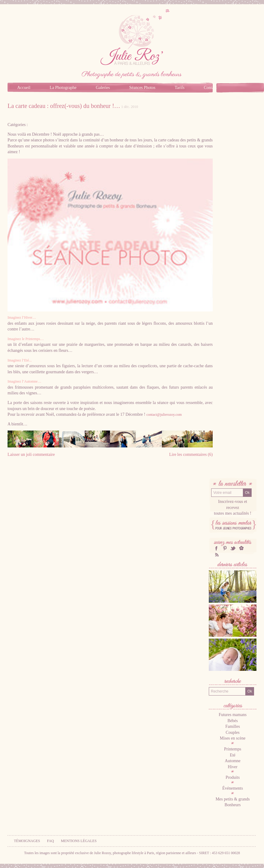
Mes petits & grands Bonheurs (232, 802)
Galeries (103, 88)
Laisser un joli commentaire (31, 455)
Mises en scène (233, 738)
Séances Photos (142, 88)
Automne (233, 761)
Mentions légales (79, 841)
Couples (233, 732)
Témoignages (27, 841)
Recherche (233, 682)
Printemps (233, 749)
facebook (216, 548)
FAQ (51, 841)
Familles (233, 726)
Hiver (233, 767)
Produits (233, 777)
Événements (233, 788)
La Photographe (63, 88)
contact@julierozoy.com (164, 415)
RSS (216, 555)
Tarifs (180, 88)
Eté (233, 755)
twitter (233, 548)
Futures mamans (233, 715)
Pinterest (225, 548)
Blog (240, 98)
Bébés (233, 721)
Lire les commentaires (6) (191, 455)
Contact (210, 88)
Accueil (24, 88)
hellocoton (241, 548)
